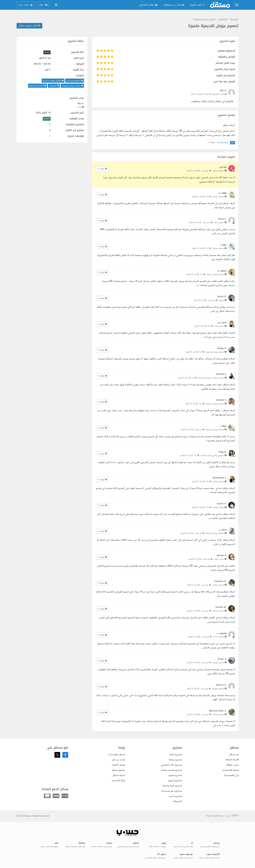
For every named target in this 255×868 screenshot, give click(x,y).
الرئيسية (234, 19)
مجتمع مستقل (118, 770)
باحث (79, 107)
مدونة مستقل (119, 775)
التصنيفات (177, 801)
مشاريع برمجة (175, 760)
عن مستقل (234, 755)
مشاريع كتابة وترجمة (172, 786)
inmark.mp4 (223, 143)
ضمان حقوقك (232, 765)
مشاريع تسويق (175, 781)
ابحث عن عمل (118, 760)
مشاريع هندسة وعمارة (171, 770)
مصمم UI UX (218, 637)
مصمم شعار (219, 222)
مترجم (221, 300)
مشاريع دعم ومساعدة (172, 791)
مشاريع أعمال (176, 755)
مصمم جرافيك (218, 171)
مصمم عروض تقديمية (215, 352)
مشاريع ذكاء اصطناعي (171, 765)
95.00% (47, 119)
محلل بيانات (219, 326)
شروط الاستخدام (231, 770)
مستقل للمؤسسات (117, 755)
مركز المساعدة (118, 781)
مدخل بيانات (219, 559)
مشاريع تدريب (175, 796)
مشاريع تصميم (175, 775)
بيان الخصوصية (232, 775)
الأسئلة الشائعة (232, 760)
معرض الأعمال (118, 765)
